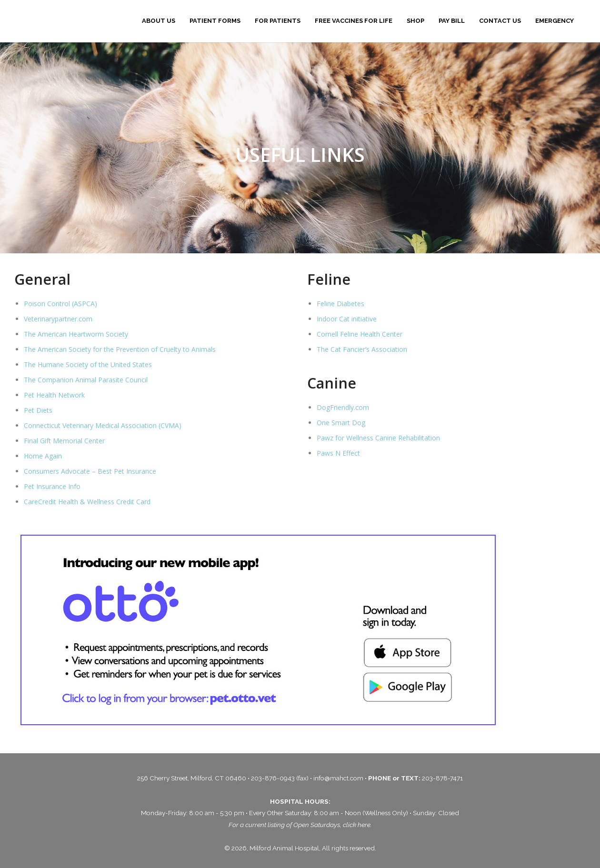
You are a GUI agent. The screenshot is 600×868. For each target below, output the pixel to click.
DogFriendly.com (343, 407)
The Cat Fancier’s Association (362, 349)
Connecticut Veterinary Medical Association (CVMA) (103, 425)
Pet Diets (38, 410)
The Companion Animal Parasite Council (86, 380)
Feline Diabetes (340, 304)
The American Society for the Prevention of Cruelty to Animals (120, 349)
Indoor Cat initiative (347, 319)
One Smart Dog (341, 423)
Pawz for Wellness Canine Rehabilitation (378, 438)
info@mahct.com (339, 778)
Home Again (43, 456)
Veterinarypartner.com (58, 319)
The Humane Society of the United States (88, 364)
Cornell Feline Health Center (360, 334)
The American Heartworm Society (76, 334)
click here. (357, 825)
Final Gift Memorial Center (64, 441)
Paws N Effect (338, 453)
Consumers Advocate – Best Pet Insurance (90, 471)
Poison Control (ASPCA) (60, 304)
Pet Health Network (54, 395)
